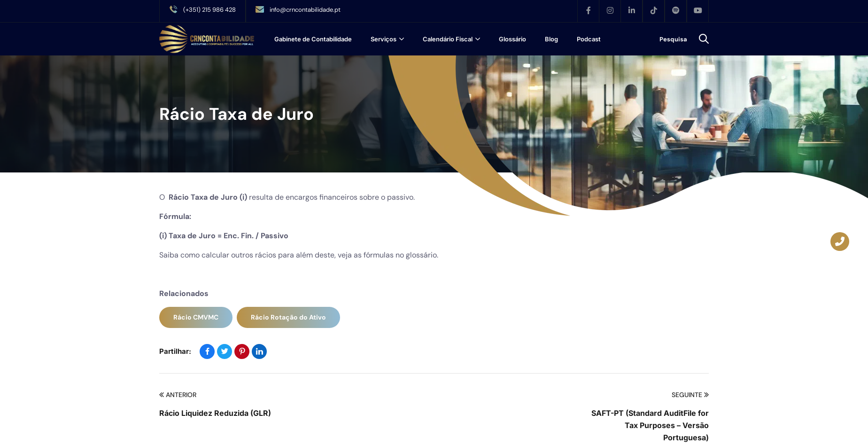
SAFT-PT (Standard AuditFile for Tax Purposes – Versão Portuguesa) (650, 425)
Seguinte (690, 395)
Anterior (178, 395)
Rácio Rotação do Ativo (288, 317)
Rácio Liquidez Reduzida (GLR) (215, 413)
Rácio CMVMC (196, 317)
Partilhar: (175, 351)
